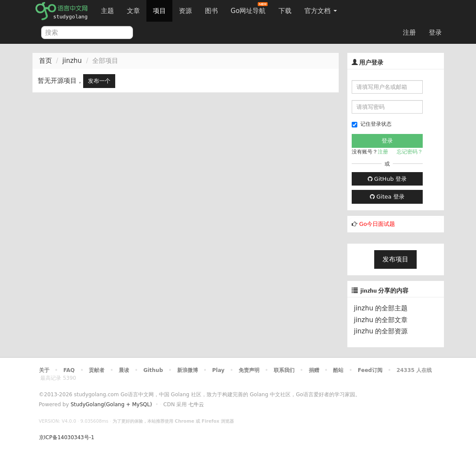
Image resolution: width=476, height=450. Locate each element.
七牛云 (196, 404)
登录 (435, 33)
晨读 (124, 370)
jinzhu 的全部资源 (381, 331)
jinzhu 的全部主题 (381, 308)
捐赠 (314, 370)
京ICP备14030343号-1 (67, 437)
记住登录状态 (372, 124)
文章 (133, 11)
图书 (211, 11)
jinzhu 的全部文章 (381, 320)
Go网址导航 (249, 8)
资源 (185, 11)
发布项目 (395, 259)
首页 (45, 61)
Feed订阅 (370, 370)
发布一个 (99, 81)
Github (153, 370)
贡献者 (97, 370)
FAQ (69, 370)
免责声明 (249, 370)
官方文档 (321, 11)
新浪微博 (188, 370)
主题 (107, 11)
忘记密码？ (410, 152)
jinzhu (72, 61)
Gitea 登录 (387, 197)
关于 (44, 370)
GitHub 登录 (387, 179)
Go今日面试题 (377, 224)
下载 (285, 11)
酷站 (338, 370)
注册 (409, 33)
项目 (159, 11)
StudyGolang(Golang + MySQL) (111, 404)
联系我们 (284, 370)
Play (218, 370)
